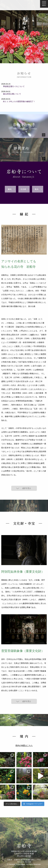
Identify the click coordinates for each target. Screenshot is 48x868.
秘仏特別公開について (11, 94)
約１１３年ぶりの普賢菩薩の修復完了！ (18, 101)
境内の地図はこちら (24, 746)
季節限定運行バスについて (13, 86)
